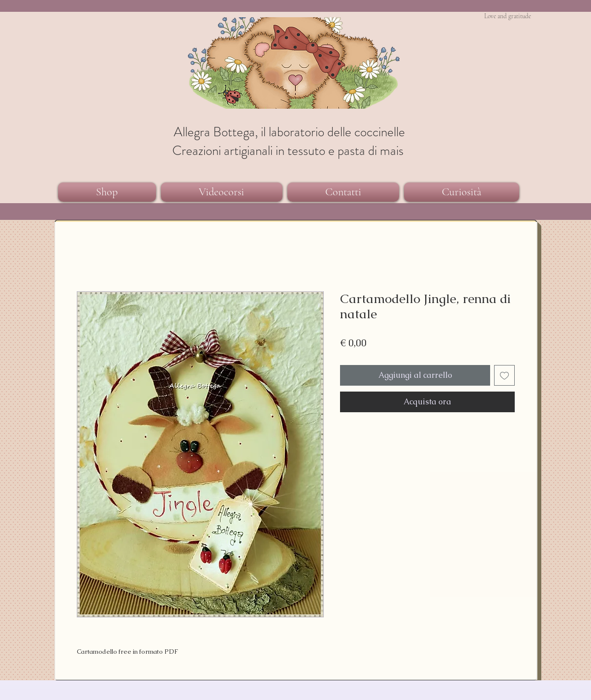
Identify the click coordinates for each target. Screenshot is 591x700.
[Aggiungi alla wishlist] (504, 375)
